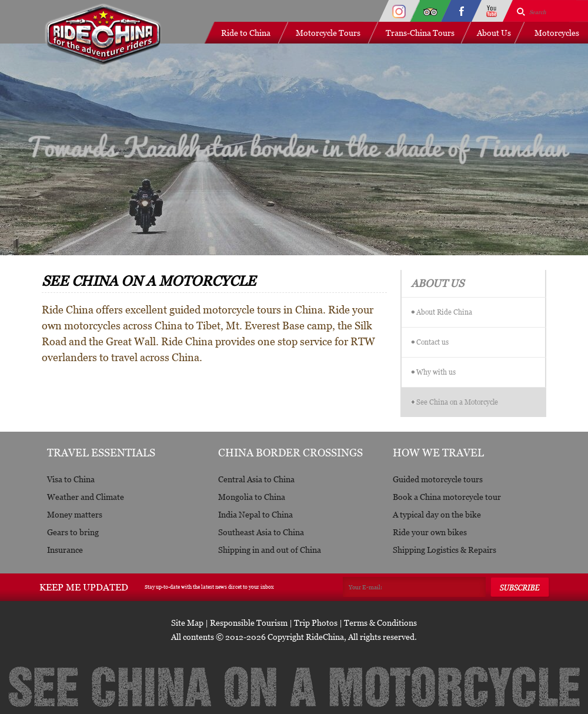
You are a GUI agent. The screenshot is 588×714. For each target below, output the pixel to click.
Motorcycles (557, 33)
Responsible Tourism (249, 623)
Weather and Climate (86, 497)
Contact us (432, 342)
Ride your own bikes (430, 532)
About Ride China (444, 312)
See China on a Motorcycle (457, 402)
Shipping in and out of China (270, 550)
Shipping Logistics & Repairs (445, 550)
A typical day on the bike (437, 514)
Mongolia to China (252, 497)
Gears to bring (73, 532)
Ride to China (246, 33)
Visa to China (71, 479)
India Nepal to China (255, 514)
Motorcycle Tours (328, 33)
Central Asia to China (256, 479)
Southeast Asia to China (261, 532)
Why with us (436, 372)
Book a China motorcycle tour (447, 497)
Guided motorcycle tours (438, 479)
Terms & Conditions (380, 623)
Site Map (187, 623)
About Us (494, 33)
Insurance (65, 550)
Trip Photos (316, 623)
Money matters (75, 514)
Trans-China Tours (420, 33)
